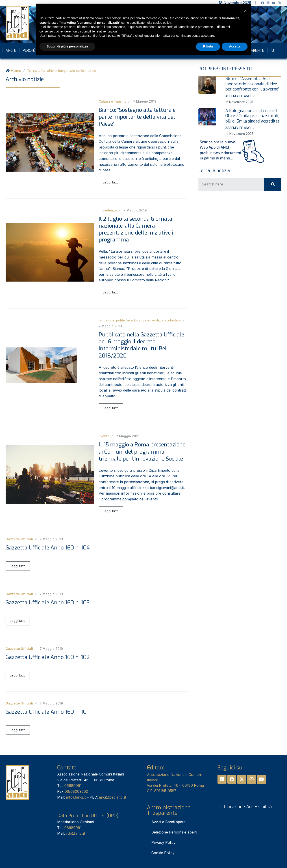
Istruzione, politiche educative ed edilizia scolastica (140, 320)
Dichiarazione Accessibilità (245, 807)
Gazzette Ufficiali (19, 539)
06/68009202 (76, 791)
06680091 (73, 786)
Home (16, 71)
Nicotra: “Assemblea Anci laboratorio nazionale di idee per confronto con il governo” (252, 84)
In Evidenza (108, 210)
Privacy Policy (163, 842)
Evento (104, 436)
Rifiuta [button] (208, 46)
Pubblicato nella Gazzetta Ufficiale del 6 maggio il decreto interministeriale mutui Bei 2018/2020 (141, 345)
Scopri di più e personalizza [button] (67, 46)
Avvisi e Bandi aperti (168, 822)
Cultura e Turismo (113, 101)
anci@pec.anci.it (112, 797)
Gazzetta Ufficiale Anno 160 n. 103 (48, 603)
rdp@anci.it (76, 833)
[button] (245, 11)
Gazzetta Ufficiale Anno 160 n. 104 (48, 548)
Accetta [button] (235, 46)
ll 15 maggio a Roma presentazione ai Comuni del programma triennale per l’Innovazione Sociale (142, 452)
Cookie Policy (163, 853)
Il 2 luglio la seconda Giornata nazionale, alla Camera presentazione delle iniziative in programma (138, 229)
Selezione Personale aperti (174, 832)
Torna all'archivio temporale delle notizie (62, 71)
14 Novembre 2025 (239, 134)
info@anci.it (76, 797)
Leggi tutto (111, 182)
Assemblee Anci (238, 96)
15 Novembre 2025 (239, 102)
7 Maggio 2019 (145, 101)
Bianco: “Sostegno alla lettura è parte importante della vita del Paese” (137, 117)
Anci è (11, 51)
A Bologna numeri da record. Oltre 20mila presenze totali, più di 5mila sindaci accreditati (253, 116)
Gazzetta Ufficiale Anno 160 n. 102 (48, 657)
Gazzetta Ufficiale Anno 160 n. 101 (47, 712)
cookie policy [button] (162, 23)
